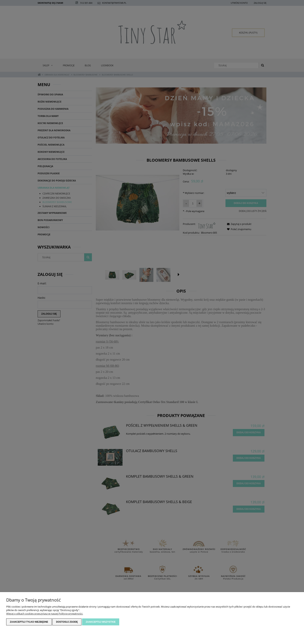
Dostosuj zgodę (67, 622)
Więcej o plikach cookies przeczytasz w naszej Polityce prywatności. (45, 614)
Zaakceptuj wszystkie (101, 622)
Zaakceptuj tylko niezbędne (29, 622)
